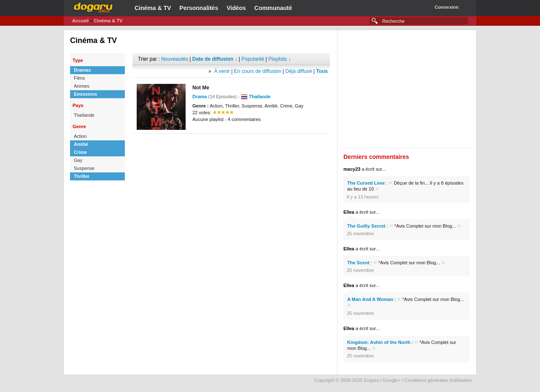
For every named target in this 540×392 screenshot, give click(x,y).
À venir (222, 71)
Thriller (82, 176)
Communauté (273, 8)
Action (80, 136)
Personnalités (199, 8)
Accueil (80, 21)
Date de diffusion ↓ (215, 59)
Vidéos (236, 8)
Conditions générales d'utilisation (438, 380)
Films (79, 78)
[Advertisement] (231, 146)
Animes (82, 86)
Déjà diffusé (298, 71)
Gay (78, 160)
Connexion (447, 7)
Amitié (81, 144)
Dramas (82, 70)
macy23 (352, 169)
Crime (80, 152)
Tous (322, 71)
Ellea (349, 212)
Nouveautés (175, 59)
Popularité (253, 59)
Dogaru (93, 6)
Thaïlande (84, 115)
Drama (200, 97)
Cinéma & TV (153, 8)
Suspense (84, 168)
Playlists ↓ (279, 59)
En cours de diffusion (258, 71)
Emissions (85, 94)
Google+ (391, 380)
